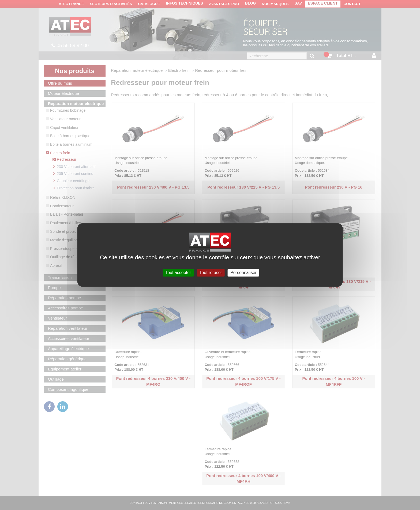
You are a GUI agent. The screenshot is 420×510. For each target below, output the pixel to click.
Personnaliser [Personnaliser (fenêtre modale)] (243, 273)
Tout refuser (211, 273)
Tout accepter (178, 273)
